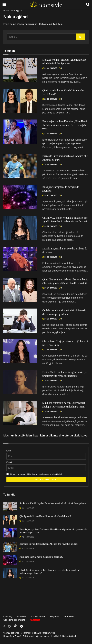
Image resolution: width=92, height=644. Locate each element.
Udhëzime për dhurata (14, 620)
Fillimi (6, 11)
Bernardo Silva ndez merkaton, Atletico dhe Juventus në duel (49, 544)
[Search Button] (80, 37)
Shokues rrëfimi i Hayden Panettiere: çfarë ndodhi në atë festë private (53, 503)
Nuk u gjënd (17, 11)
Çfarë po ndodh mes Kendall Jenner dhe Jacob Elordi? (45, 516)
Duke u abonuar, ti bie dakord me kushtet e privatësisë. (34, 474)
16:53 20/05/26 (50, 380)
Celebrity (8, 616)
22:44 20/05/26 (50, 68)
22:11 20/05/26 (50, 99)
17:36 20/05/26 (50, 350)
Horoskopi (69, 616)
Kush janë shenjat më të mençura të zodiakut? (41, 557)
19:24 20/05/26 (50, 288)
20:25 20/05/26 (50, 195)
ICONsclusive (38, 616)
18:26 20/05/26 (50, 319)
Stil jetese (55, 616)
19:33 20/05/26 (50, 257)
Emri (9, 451)
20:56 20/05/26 (50, 164)
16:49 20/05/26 (50, 411)
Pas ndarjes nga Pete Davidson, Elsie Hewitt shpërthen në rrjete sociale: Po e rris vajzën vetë (65, 125)
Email (9, 462)
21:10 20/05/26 (50, 134)
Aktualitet (22, 616)
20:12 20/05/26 (50, 226)
